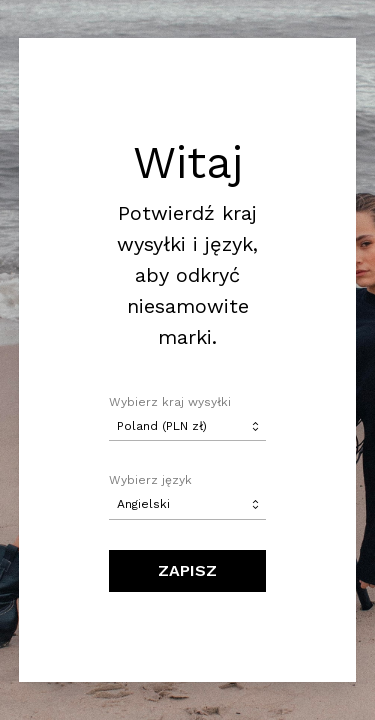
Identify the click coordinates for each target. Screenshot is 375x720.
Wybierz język (150, 480)
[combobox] (188, 426)
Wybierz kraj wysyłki (170, 402)
